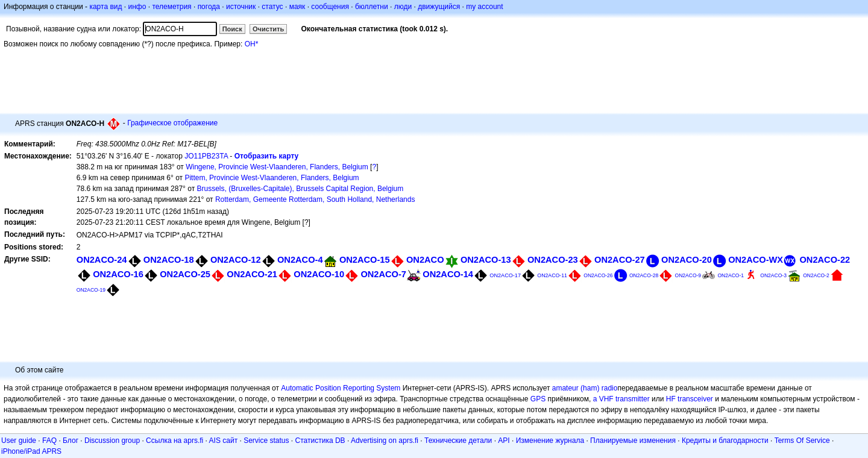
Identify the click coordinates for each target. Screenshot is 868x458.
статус (272, 7)
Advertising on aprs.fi (385, 441)
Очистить (268, 29)
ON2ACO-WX (756, 260)
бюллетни (372, 7)
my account (484, 7)
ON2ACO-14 (448, 274)
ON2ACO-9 (688, 275)
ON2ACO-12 (236, 260)
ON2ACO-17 (505, 275)
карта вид (105, 7)
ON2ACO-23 (553, 260)
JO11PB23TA (206, 156)
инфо (137, 7)
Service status (266, 441)
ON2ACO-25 (185, 274)
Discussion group (112, 441)
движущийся (439, 7)
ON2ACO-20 (687, 260)
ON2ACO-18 (169, 260)
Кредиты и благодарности (725, 441)
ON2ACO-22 (825, 260)
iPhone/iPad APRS (31, 451)
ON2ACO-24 (102, 260)
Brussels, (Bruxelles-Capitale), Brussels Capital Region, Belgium (300, 189)
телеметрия (171, 7)
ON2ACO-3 (773, 275)
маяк (297, 7)
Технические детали (458, 441)
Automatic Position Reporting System (341, 388)
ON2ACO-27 (620, 260)
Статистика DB (320, 441)
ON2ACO (425, 260)
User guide (19, 441)
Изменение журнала (550, 441)
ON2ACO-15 (365, 260)
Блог (71, 441)
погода (209, 7)
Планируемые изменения (633, 441)
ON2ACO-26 (598, 275)
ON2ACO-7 (383, 274)
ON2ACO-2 (816, 275)
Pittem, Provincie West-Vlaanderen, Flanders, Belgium (272, 178)
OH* (252, 44)
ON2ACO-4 (300, 260)
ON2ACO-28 (644, 275)
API (504, 441)
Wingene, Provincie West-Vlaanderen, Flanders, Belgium (277, 167)
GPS (538, 399)
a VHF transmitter (621, 399)
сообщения (330, 7)
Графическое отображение (172, 123)
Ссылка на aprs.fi (175, 441)
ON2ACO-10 (319, 274)
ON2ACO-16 (118, 274)
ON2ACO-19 (91, 290)
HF (671, 399)
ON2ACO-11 (552, 275)
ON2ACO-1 (731, 275)
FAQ (49, 441)
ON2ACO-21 (252, 274)
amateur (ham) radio (585, 388)
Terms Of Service (802, 441)
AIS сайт (224, 441)
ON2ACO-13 (486, 260)
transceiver (695, 399)
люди (403, 7)
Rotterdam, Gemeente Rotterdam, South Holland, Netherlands (315, 199)
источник (241, 7)
